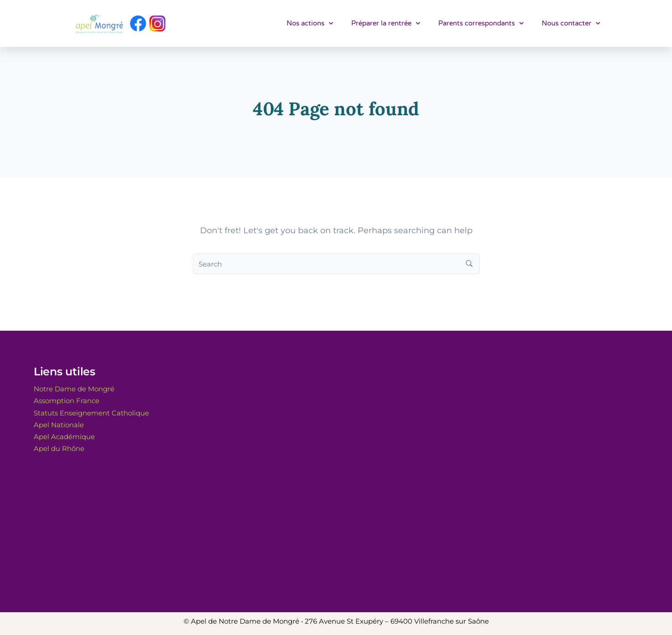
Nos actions (310, 23)
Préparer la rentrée (386, 23)
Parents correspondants (481, 23)
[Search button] (469, 264)
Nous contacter (571, 23)
